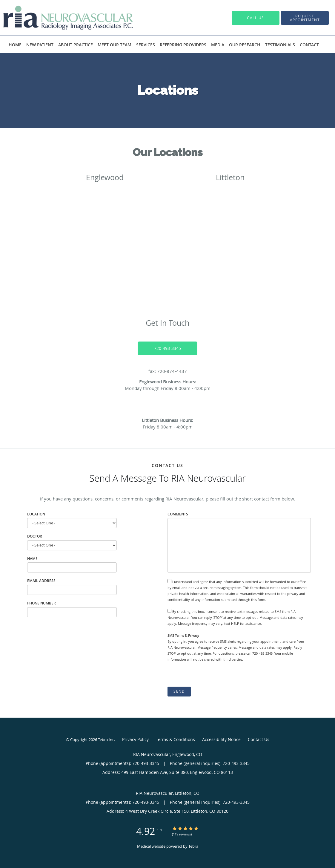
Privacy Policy (135, 739)
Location (36, 514)
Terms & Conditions (175, 739)
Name (32, 559)
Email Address (41, 581)
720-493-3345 (167, 348)
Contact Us (259, 739)
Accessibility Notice (221, 739)
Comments (178, 514)
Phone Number (42, 603)
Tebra (193, 846)
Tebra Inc (106, 740)
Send (179, 691)
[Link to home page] (59, 18)
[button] (305, 18)
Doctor (35, 536)
